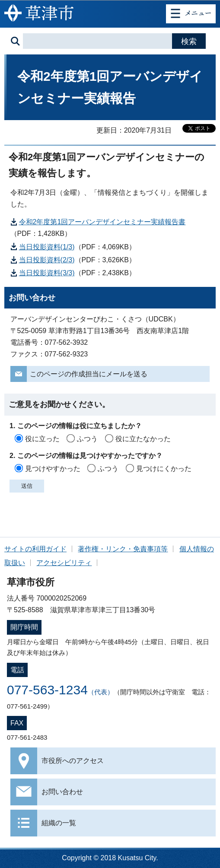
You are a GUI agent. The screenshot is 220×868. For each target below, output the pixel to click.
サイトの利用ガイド (35, 549)
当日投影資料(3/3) (47, 273)
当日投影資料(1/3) (47, 247)
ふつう (87, 439)
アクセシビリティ (64, 563)
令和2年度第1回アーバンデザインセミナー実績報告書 (102, 222)
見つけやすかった (53, 469)
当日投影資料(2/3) (47, 260)
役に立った (42, 439)
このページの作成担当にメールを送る (89, 374)
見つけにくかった (164, 469)
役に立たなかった (143, 439)
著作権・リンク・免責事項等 (123, 549)
